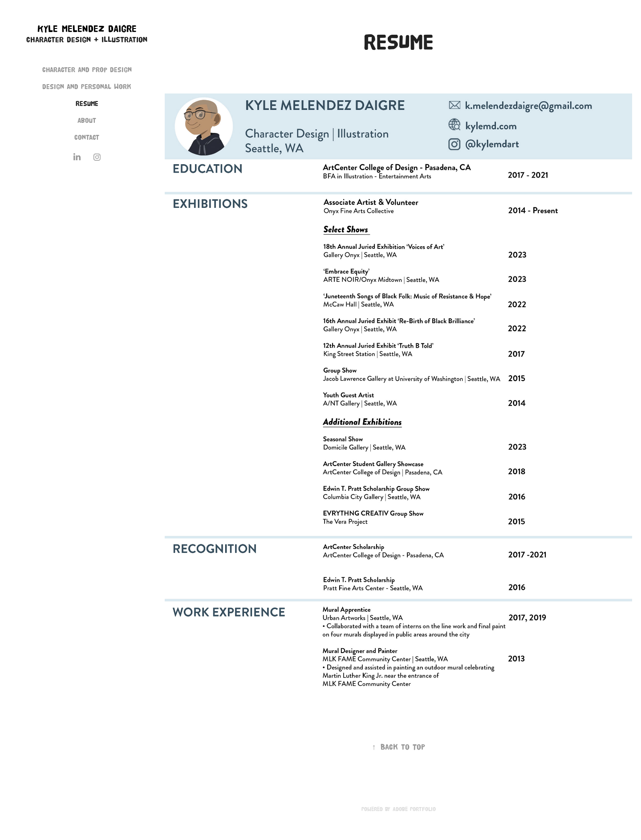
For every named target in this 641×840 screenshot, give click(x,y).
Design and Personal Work (87, 87)
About (87, 120)
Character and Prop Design (87, 70)
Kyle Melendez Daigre (87, 29)
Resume (87, 103)
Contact (87, 137)
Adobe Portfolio (414, 809)
